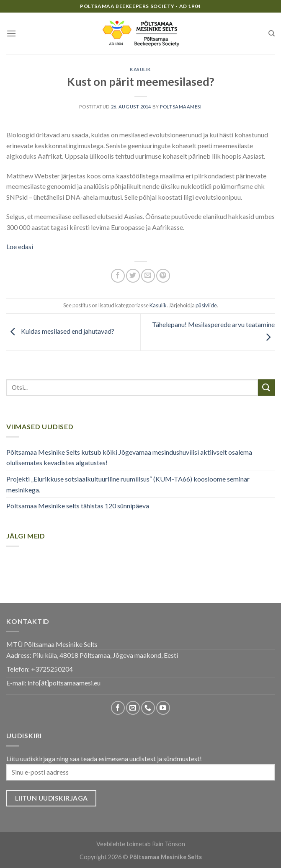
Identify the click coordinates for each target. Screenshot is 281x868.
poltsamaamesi (181, 107)
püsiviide (206, 305)
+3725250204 (52, 669)
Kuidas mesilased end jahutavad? (60, 331)
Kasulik (140, 69)
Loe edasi (20, 246)
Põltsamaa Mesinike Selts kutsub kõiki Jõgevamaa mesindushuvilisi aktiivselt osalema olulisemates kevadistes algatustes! (129, 457)
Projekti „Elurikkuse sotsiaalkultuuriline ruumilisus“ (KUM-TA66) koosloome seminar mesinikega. (128, 484)
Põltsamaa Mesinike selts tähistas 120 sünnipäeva (78, 506)
